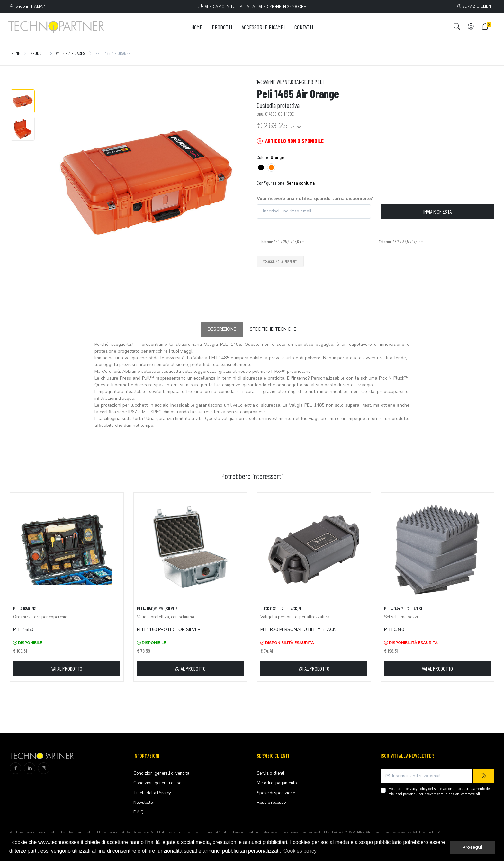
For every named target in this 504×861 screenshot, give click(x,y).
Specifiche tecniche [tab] (273, 329)
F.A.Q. (139, 812)
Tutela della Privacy (152, 793)
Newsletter (144, 803)
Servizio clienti (476, 6)
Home (16, 53)
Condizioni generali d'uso (157, 783)
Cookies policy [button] (300, 851)
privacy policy (417, 789)
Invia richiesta (437, 211)
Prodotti (38, 53)
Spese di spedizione (276, 793)
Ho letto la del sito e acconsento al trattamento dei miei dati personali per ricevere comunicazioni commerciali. (439, 792)
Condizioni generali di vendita (161, 773)
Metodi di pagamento (277, 783)
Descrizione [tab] (222, 329)
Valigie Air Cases (71, 53)
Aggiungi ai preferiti (280, 261)
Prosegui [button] (472, 847)
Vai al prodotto (67, 668)
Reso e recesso (271, 803)
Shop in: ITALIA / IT (29, 6)
